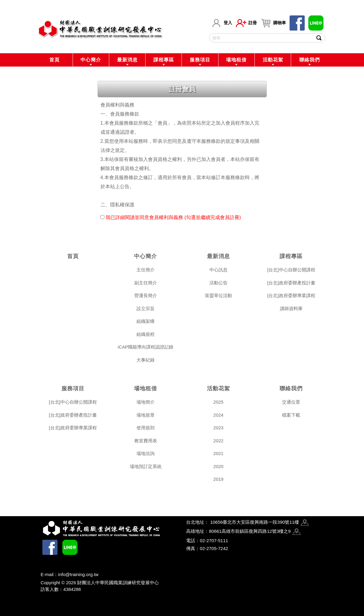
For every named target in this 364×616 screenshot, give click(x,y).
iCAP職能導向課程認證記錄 (146, 347)
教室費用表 (146, 441)
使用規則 (146, 428)
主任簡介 (146, 270)
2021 (218, 453)
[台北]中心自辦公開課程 (291, 270)
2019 (218, 479)
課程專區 (164, 60)
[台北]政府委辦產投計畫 (291, 283)
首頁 (54, 60)
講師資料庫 (291, 308)
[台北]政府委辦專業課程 (291, 295)
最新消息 (127, 60)
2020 (218, 466)
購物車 (273, 23)
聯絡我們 (310, 60)
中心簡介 (91, 60)
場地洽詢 (146, 453)
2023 (218, 428)
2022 (218, 441)
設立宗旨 (146, 308)
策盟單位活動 (218, 295)
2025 (218, 402)
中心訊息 (218, 270)
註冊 (246, 23)
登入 (221, 23)
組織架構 (146, 321)
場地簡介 (146, 402)
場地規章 (146, 415)
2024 (218, 415)
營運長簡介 (146, 295)
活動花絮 (273, 60)
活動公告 (218, 283)
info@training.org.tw (78, 574)
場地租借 (236, 60)
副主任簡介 (146, 283)
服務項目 (200, 60)
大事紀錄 (146, 360)
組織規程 (146, 334)
